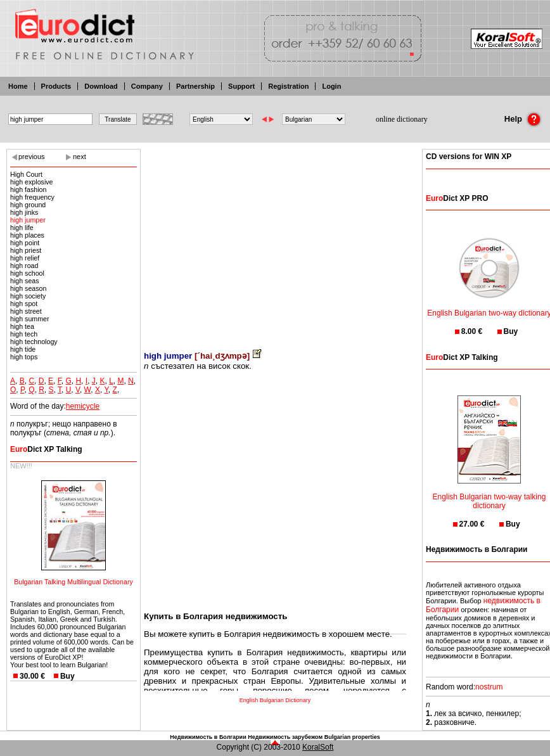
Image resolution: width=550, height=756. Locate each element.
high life (22, 227)
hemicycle (83, 406)
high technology (34, 342)
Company (147, 86)
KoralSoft (318, 747)
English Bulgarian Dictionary (275, 700)
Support (241, 86)
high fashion (28, 189)
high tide (23, 349)
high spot (24, 304)
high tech (24, 334)
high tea (22, 326)
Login (331, 86)
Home (18, 86)
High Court (26, 174)
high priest (26, 250)
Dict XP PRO (457, 198)
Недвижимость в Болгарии (208, 737)
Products (56, 86)
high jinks (24, 212)
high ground (28, 205)
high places (27, 235)
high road (24, 266)
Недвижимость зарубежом (285, 737)
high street (26, 311)
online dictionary (402, 119)
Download (101, 86)
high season (28, 288)
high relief (25, 258)
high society (28, 296)
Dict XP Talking (46, 449)
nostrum (489, 687)
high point (25, 243)
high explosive (32, 182)
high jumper (28, 220)
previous (32, 157)
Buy (67, 676)
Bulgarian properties (352, 737)
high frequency (32, 197)
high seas (25, 281)
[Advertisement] (275, 241)
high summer (30, 319)
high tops (24, 357)
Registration (288, 86)
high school (27, 273)
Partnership (195, 86)
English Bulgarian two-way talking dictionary (489, 493)
